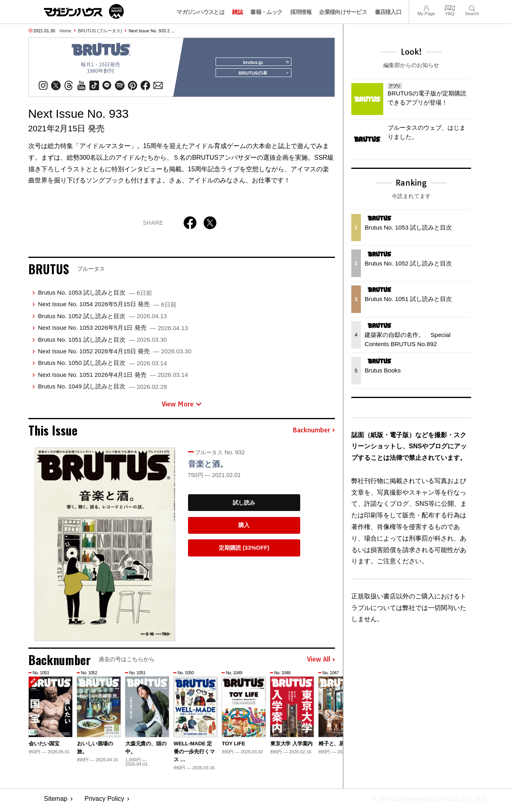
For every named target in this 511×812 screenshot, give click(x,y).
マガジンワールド (84, 11)
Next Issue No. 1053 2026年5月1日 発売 (113, 331)
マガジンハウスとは (200, 12)
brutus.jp (264, 62)
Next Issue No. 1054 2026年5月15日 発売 (107, 308)
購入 (244, 529)
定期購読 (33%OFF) (244, 551)
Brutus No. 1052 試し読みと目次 (102, 320)
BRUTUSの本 (261, 77)
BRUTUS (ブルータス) (100, 31)
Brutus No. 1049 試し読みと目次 (102, 390)
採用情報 (301, 12)
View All (321, 663)
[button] (328, 720)
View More (182, 407)
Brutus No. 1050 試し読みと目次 (102, 366)
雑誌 (237, 12)
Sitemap (56, 802)
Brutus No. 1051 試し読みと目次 (102, 343)
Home (65, 31)
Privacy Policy (105, 802)
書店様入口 (388, 12)
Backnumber (314, 434)
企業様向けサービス (343, 12)
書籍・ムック (266, 12)
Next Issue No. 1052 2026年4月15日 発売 (115, 355)
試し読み (244, 506)
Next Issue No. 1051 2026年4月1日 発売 (113, 378)
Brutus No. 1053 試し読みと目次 (95, 296)
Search (472, 7)
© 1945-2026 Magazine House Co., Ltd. (424, 802)
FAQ (450, 7)
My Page (426, 7)
